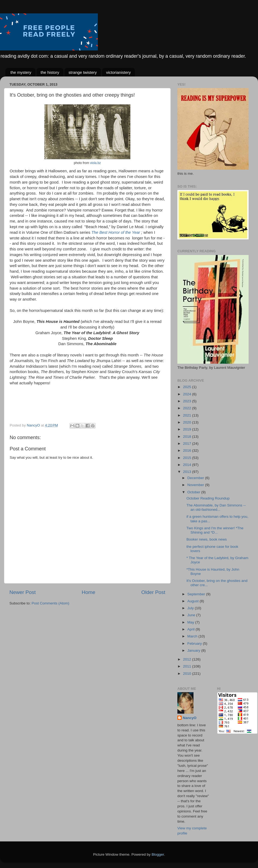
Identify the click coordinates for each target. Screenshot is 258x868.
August (193, 601)
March (193, 636)
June (192, 615)
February (195, 643)
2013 (188, 472)
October (194, 492)
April (191, 629)
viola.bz (95, 163)
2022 (188, 408)
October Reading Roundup (208, 498)
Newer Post (23, 592)
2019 (188, 429)
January (194, 650)
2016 (188, 451)
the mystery (21, 72)
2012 (188, 659)
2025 (188, 387)
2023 (188, 401)
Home (88, 592)
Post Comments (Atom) (51, 603)
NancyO (190, 718)
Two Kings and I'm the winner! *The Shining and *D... (215, 530)
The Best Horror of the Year (116, 232)
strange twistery (83, 72)
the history (50, 72)
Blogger (158, 854)
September (197, 594)
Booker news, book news (207, 539)
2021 (188, 415)
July (191, 608)
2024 (188, 394)
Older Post (153, 592)
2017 (188, 444)
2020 (188, 422)
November (196, 485)
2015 (188, 458)
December (196, 478)
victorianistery (119, 72)
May (191, 622)
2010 (188, 674)
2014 (188, 465)
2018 (188, 437)
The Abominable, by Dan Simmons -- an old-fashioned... (216, 507)
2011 (188, 666)
